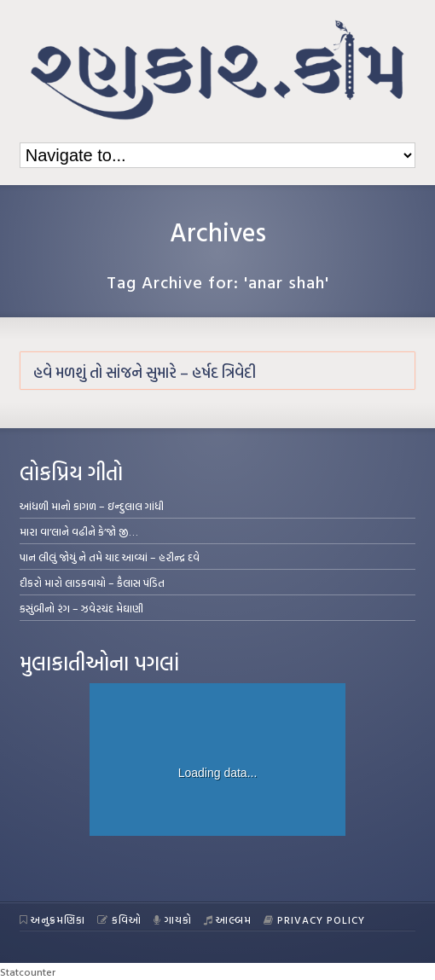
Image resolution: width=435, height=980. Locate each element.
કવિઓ (119, 919)
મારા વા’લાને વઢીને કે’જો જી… (79, 531)
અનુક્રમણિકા (53, 919)
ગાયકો (173, 919)
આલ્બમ (228, 919)
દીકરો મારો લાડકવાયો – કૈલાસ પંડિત (92, 583)
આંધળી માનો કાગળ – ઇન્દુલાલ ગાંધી (92, 506)
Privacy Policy (314, 919)
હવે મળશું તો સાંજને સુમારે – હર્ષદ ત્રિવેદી (145, 372)
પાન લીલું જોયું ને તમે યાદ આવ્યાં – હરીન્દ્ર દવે (110, 557)
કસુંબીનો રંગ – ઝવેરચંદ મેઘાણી (81, 608)
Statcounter (28, 971)
